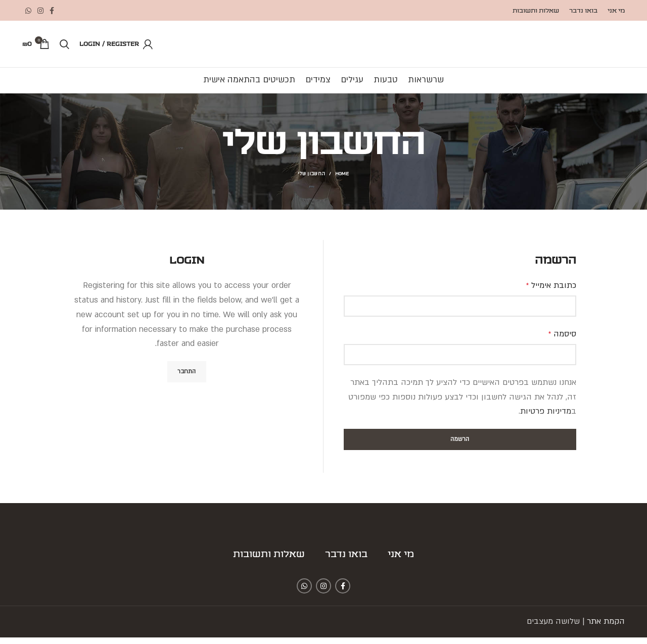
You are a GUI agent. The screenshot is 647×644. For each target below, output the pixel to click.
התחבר (187, 378)
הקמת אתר (606, 628)
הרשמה (460, 446)
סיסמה (562, 340)
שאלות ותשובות (269, 561)
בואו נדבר (346, 561)
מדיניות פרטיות (546, 418)
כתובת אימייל (551, 292)
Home (342, 181)
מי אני (401, 561)
